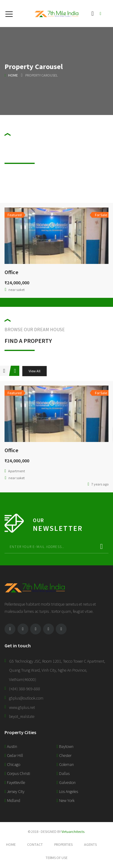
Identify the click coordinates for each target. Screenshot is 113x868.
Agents (90, 844)
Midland (12, 800)
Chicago (12, 764)
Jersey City (14, 791)
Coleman (65, 764)
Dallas (63, 773)
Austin (11, 746)
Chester (64, 755)
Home (13, 75)
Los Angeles (67, 791)
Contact (35, 844)
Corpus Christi (17, 773)
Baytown (65, 746)
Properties (63, 844)
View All (35, 371)
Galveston (66, 782)
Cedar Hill (14, 755)
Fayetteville (15, 782)
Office (11, 272)
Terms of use (56, 858)
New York (66, 800)
